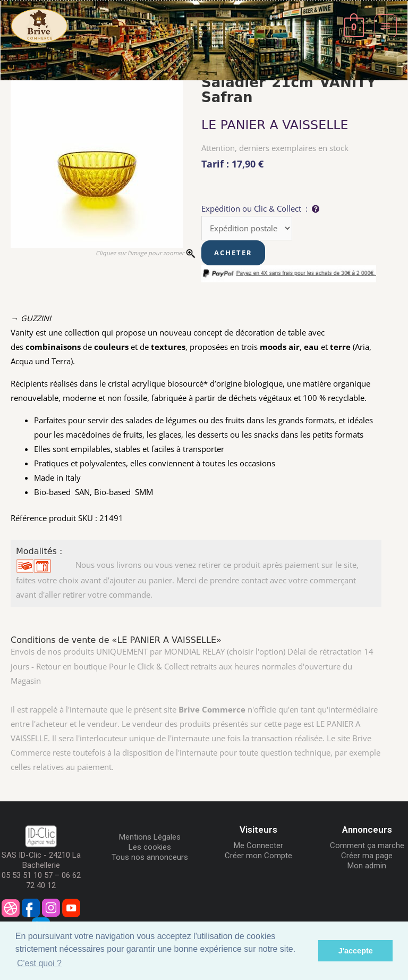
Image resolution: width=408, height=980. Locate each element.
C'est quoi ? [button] (39, 963)
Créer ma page (367, 856)
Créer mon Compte (258, 856)
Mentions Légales (150, 837)
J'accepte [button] (356, 951)
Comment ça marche (367, 845)
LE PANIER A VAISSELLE (275, 125)
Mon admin (367, 866)
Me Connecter (258, 845)
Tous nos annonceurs (150, 857)
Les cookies (150, 847)
